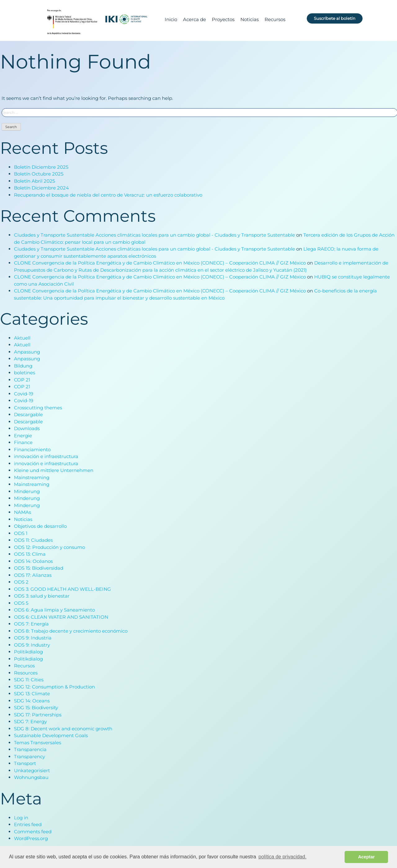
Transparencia (30, 750)
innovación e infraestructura (46, 457)
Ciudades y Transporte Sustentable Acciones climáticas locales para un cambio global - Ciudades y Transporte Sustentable (154, 235)
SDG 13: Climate (32, 694)
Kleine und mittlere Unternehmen (54, 471)
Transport (25, 764)
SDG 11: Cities (29, 680)
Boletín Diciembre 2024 (41, 188)
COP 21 (22, 380)
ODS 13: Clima (30, 555)
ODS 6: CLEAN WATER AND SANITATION (61, 617)
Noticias (250, 19)
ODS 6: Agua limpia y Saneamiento (54, 610)
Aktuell (22, 338)
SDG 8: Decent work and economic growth (63, 729)
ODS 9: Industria (33, 638)
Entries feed (28, 825)
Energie (23, 436)
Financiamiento (32, 450)
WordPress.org (31, 839)
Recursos (275, 19)
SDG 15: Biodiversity (36, 708)
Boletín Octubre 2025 (39, 174)
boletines (25, 373)
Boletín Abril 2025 (34, 181)
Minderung (27, 492)
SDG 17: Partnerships (38, 715)
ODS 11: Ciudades (33, 541)
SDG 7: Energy (30, 722)
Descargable (28, 415)
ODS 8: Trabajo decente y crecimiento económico (71, 631)
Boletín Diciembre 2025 (41, 167)
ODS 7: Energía (31, 624)
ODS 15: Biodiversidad (39, 569)
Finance (23, 443)
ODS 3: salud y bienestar (42, 596)
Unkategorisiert (32, 771)
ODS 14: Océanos (33, 561)
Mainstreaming (32, 478)
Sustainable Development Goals (51, 736)
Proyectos (223, 19)
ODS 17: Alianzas (33, 575)
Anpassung (27, 352)
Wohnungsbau (31, 778)
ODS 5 (21, 603)
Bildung (23, 366)
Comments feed (33, 832)
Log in (21, 818)
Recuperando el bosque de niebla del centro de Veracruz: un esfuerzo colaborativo (108, 195)
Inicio (171, 19)
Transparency (29, 757)
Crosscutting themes (38, 408)
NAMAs (22, 513)
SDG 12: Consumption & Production (54, 687)
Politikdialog (28, 652)
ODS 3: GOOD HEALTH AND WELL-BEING (62, 589)
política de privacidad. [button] (282, 857)
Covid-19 (24, 394)
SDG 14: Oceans (32, 701)
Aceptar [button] (366, 857)
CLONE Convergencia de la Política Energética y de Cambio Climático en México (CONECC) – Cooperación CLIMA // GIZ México (160, 263)
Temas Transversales (38, 743)
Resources (26, 673)
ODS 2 (21, 583)
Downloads (27, 429)
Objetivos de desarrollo (40, 527)
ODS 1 (21, 534)
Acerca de (194, 19)
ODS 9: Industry (32, 645)
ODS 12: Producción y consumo (49, 548)
